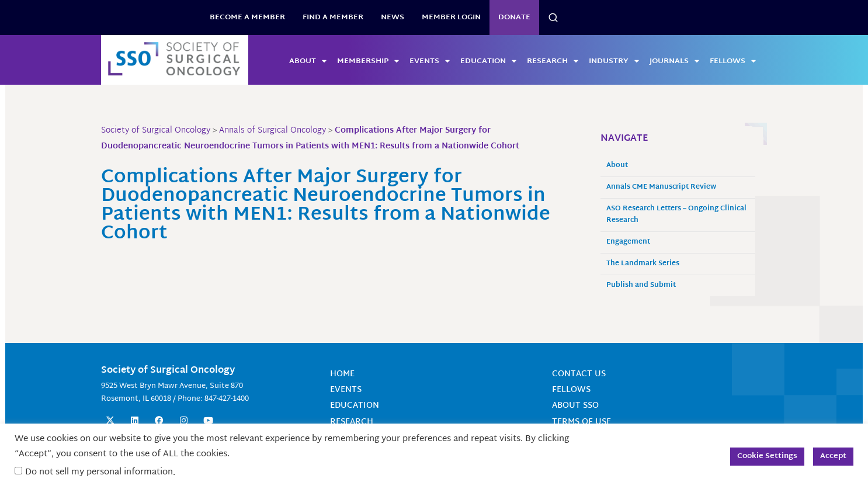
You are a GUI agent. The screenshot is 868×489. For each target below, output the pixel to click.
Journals (674, 61)
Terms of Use (581, 422)
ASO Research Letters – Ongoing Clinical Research (676, 215)
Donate (514, 18)
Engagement (628, 242)
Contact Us (579, 374)
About (308, 61)
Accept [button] (833, 456)
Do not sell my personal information (99, 472)
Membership (368, 61)
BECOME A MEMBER (247, 18)
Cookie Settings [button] (767, 456)
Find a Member (333, 18)
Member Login (451, 18)
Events (430, 61)
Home (342, 374)
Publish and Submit (641, 285)
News (393, 18)
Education (488, 61)
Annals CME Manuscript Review (661, 187)
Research (553, 61)
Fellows (733, 61)
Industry (614, 61)
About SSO (575, 406)
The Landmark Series (643, 264)
